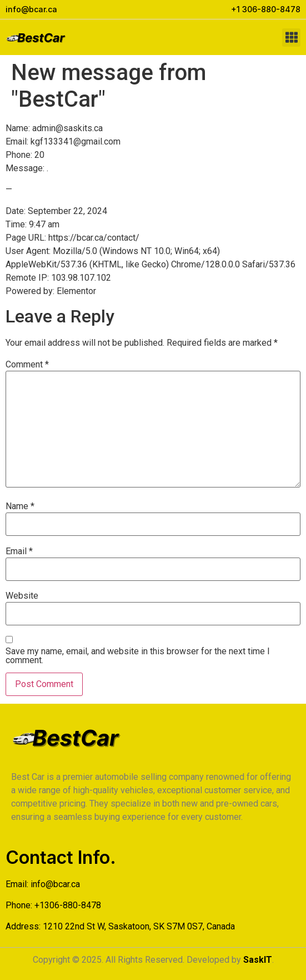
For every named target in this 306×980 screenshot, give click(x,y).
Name (20, 506)
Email (19, 551)
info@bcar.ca (55, 884)
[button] (291, 38)
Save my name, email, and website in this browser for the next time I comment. (138, 656)
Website (22, 596)
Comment (27, 365)
